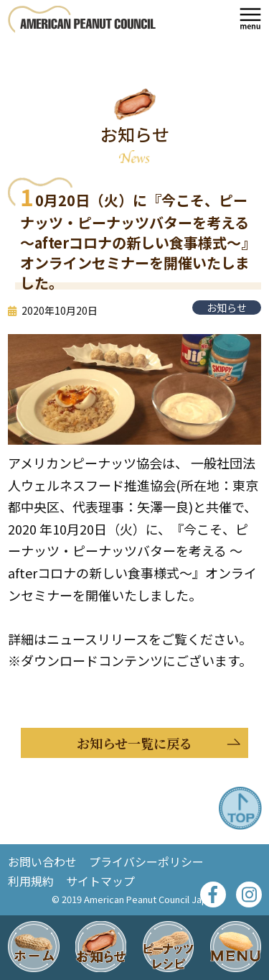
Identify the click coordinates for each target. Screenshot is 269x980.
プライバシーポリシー (146, 861)
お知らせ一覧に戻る (134, 744)
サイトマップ (100, 881)
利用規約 (31, 881)
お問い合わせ (42, 861)
